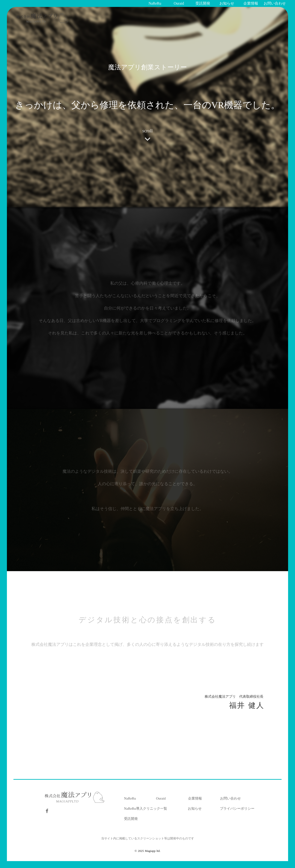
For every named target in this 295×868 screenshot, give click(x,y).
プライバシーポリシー (237, 809)
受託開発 (131, 819)
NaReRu (130, 798)
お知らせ (195, 809)
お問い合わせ (230, 798)
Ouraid (161, 798)
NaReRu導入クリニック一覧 (146, 809)
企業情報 (195, 798)
